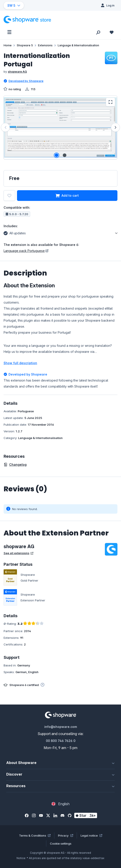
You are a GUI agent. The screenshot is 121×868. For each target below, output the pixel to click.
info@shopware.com (61, 727)
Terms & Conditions (35, 835)
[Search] (98, 32)
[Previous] (5, 127)
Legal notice (91, 835)
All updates (15, 233)
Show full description (20, 363)
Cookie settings (61, 843)
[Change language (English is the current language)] (60, 804)
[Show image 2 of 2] (64, 155)
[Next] (115, 127)
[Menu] (9, 32)
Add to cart (67, 196)
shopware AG (17, 71)
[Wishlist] (112, 32)
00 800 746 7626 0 (61, 741)
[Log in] (108, 5)
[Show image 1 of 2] (56, 155)
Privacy (66, 835)
